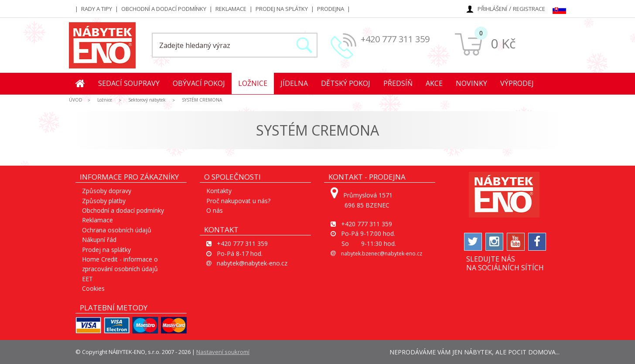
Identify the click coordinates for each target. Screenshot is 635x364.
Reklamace (231, 9)
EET (87, 279)
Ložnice (253, 83)
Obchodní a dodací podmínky (164, 9)
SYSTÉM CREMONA (202, 100)
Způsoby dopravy (107, 191)
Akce (434, 83)
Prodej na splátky (282, 9)
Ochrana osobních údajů (117, 230)
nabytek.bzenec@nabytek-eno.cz (382, 253)
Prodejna (331, 9)
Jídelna (294, 83)
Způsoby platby (104, 201)
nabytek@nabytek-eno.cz (252, 263)
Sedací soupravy (129, 83)
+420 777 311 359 (395, 39)
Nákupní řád (99, 240)
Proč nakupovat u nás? (238, 201)
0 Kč (503, 43)
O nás (215, 210)
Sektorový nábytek (147, 100)
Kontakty (219, 191)
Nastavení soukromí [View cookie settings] (223, 352)
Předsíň (398, 83)
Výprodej (517, 83)
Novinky (471, 83)
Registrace (529, 9)
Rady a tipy (97, 9)
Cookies (93, 288)
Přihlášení (492, 9)
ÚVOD (76, 100)
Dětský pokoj (346, 83)
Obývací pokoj (199, 83)
